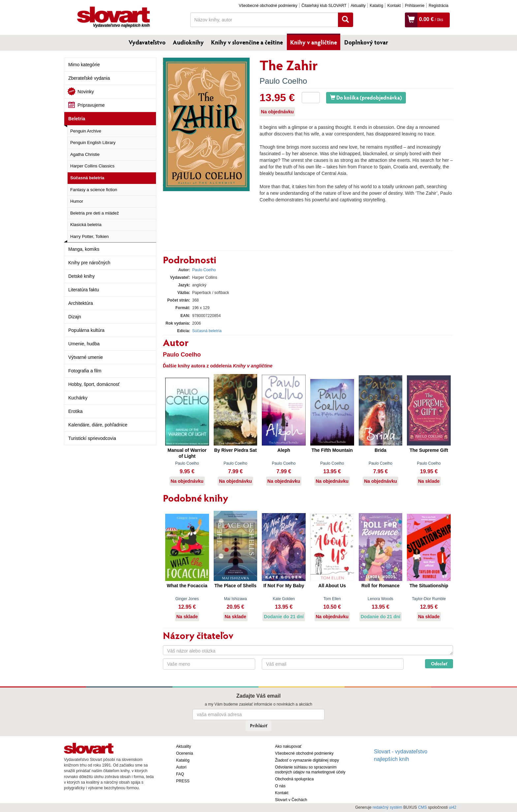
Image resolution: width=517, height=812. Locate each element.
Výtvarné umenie (86, 357)
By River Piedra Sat (235, 450)
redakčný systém (387, 807)
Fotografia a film (85, 371)
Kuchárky (78, 398)
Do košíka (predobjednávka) (366, 97)
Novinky (86, 92)
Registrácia (439, 6)
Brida (380, 450)
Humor (77, 201)
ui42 (453, 807)
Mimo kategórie (84, 65)
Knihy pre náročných (89, 263)
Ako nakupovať (288, 746)
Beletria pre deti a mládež (94, 213)
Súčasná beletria (87, 178)
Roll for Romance (380, 586)
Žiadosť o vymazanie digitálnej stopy (307, 760)
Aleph (284, 450)
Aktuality (358, 6)
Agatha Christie (85, 154)
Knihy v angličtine (314, 42)
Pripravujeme (91, 105)
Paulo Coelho (283, 81)
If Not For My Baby (284, 586)
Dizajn (75, 317)
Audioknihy (188, 42)
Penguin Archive (86, 131)
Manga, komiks (84, 249)
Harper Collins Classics (92, 166)
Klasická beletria (86, 225)
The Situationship (429, 586)
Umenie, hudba (84, 344)
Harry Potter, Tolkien (90, 236)
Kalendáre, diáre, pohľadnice (98, 425)
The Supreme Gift (429, 450)
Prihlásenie (415, 6)
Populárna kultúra (86, 330)
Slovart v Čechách (291, 800)
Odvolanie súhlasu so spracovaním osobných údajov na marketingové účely (310, 770)
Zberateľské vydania (89, 78)
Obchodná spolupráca (294, 779)
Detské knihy (81, 276)
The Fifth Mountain (332, 450)
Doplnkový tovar (366, 42)
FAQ (180, 774)
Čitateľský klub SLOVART (324, 6)
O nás (280, 786)
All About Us (332, 586)
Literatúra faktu (84, 290)
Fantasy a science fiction (94, 190)
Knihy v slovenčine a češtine (247, 42)
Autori (181, 767)
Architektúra (81, 303)
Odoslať (439, 664)
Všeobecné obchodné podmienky (268, 6)
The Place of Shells (235, 586)
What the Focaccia (187, 586)
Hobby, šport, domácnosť (94, 384)
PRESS (183, 781)
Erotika (76, 411)
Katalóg (376, 6)
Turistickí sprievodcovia (92, 438)
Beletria (77, 119)
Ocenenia (184, 753)
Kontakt (394, 6)
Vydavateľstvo (147, 42)
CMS (423, 807)
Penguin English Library (93, 143)
